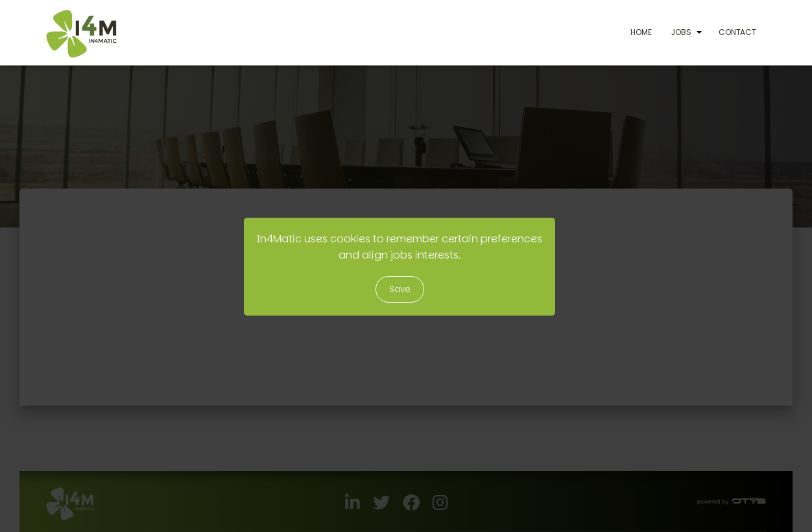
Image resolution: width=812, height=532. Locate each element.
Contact (737, 32)
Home (641, 32)
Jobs (681, 32)
